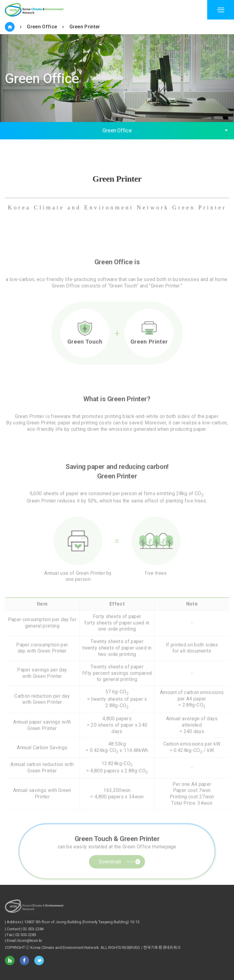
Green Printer (85, 27)
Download (110, 875)
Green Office (42, 27)
